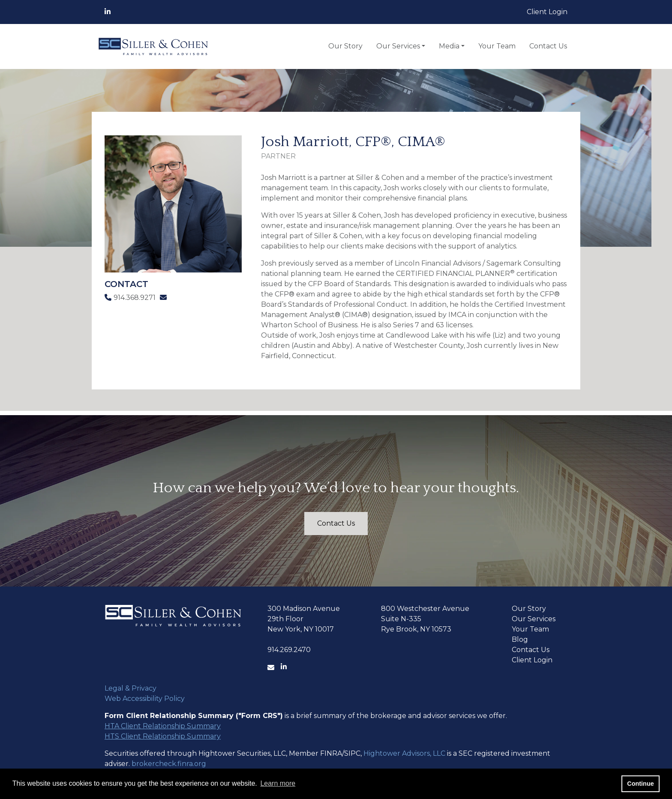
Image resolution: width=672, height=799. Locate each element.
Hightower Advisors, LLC (404, 753)
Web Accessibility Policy (145, 699)
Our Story (345, 46)
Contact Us (548, 46)
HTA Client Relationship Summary (163, 726)
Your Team (497, 46)
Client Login (547, 12)
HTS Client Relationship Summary (163, 736)
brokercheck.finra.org (169, 764)
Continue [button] (640, 784)
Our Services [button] (398, 46)
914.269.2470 (289, 650)
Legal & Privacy (130, 688)
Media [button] (449, 46)
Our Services (534, 619)
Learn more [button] (278, 783)
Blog (520, 639)
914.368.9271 (130, 298)
